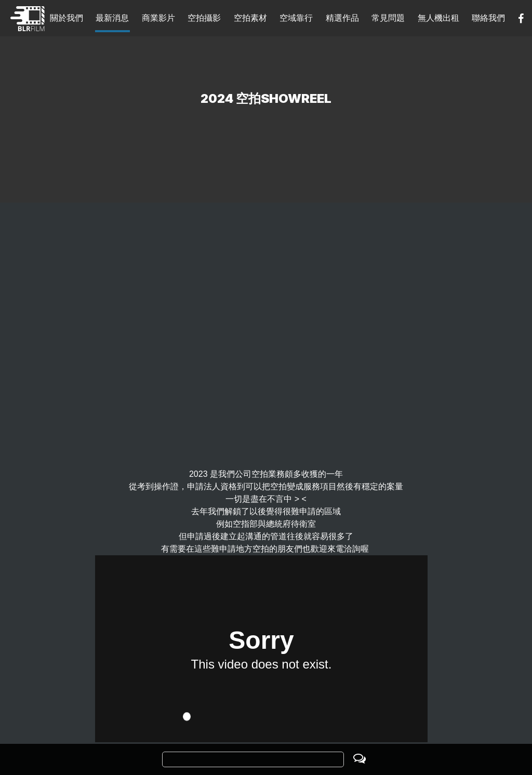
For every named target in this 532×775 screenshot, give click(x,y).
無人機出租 (438, 18)
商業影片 (158, 18)
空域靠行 (296, 18)
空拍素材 (250, 18)
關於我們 (66, 18)
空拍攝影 (204, 18)
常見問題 (388, 18)
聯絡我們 (488, 18)
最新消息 (112, 18)
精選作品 (342, 18)
